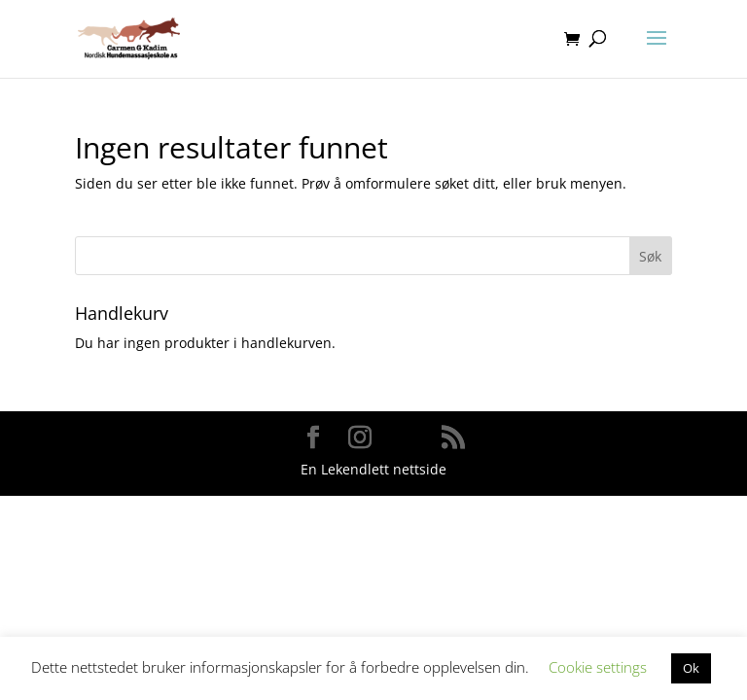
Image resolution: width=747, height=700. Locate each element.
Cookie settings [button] (598, 667)
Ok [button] (691, 668)
